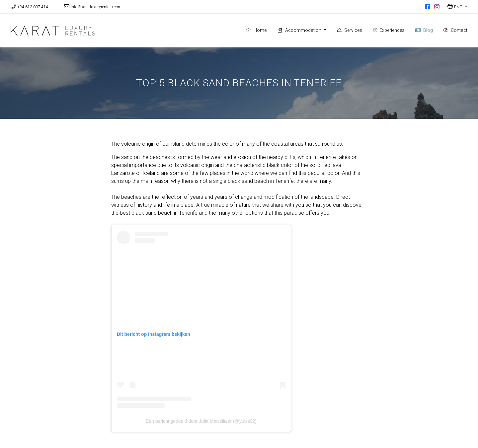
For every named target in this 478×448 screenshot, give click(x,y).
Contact (455, 30)
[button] (457, 7)
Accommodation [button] (300, 30)
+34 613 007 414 (33, 7)
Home (256, 30)
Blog (424, 30)
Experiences (389, 30)
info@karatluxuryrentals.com (96, 7)
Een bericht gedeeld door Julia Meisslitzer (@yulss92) (201, 421)
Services (350, 30)
